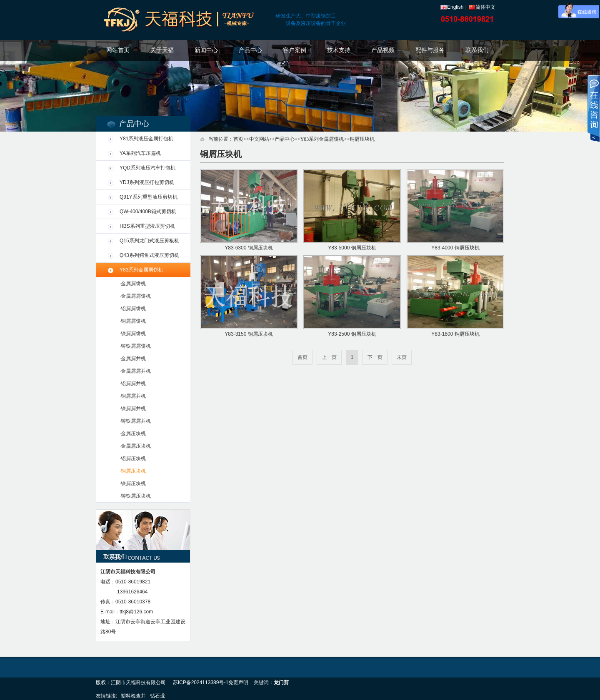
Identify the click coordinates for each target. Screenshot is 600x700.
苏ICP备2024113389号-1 (201, 683)
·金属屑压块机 (135, 446)
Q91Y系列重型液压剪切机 (149, 197)
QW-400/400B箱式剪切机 (148, 212)
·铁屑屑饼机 (133, 334)
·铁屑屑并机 (133, 409)
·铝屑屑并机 (133, 384)
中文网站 (259, 139)
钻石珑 (157, 696)
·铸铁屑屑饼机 (135, 346)
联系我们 (477, 50)
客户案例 (295, 50)
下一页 (375, 357)
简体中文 (482, 7)
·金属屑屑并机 (135, 371)
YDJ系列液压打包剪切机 (147, 182)
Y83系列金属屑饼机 (141, 270)
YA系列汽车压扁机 (140, 153)
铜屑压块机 (362, 139)
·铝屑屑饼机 (133, 309)
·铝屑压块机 (133, 458)
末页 (402, 357)
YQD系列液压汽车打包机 (147, 168)
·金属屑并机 (133, 359)
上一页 (329, 357)
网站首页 (118, 50)
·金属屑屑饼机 (135, 296)
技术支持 (339, 50)
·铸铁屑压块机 (135, 496)
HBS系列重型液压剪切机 (147, 226)
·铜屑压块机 (133, 471)
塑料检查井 (133, 696)
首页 (238, 139)
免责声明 (238, 683)
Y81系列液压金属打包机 (146, 139)
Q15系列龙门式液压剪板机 (149, 241)
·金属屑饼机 (133, 284)
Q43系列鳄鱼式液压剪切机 (149, 255)
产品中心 (250, 50)
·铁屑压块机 (133, 483)
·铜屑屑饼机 (133, 321)
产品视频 (383, 50)
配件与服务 (430, 50)
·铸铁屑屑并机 (135, 421)
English (452, 7)
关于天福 (162, 50)
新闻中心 (206, 50)
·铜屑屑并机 (133, 396)
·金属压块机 (133, 433)
